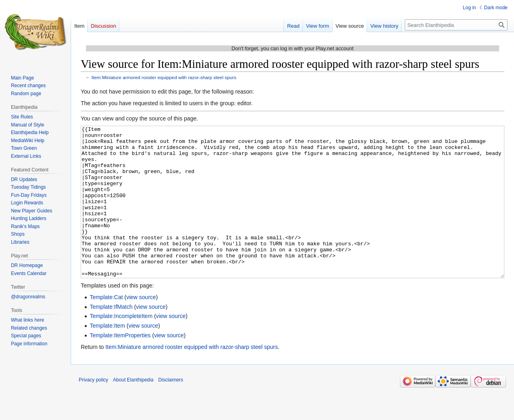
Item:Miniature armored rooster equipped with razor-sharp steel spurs (164, 77)
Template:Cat (106, 327)
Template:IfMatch (111, 337)
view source (141, 327)
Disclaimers (171, 410)
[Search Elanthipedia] (456, 25)
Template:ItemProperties (120, 365)
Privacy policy (93, 410)
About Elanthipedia (133, 410)
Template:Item (107, 356)
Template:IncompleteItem (121, 346)
